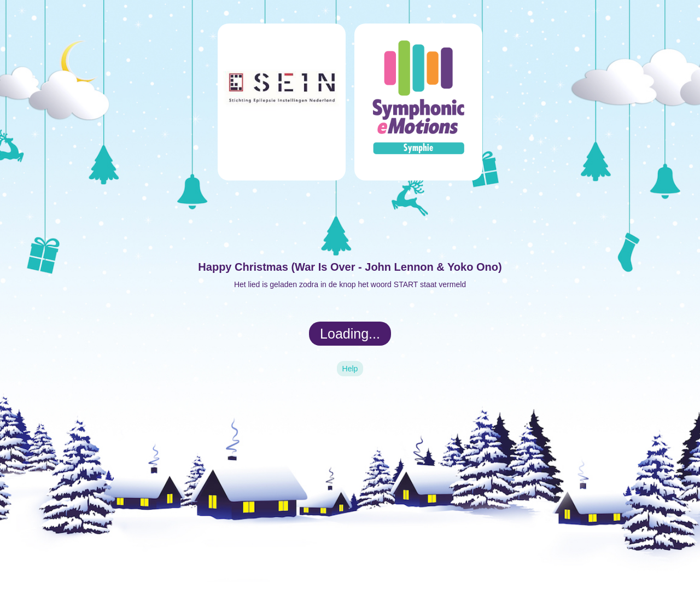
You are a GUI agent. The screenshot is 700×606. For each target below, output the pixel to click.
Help (350, 369)
